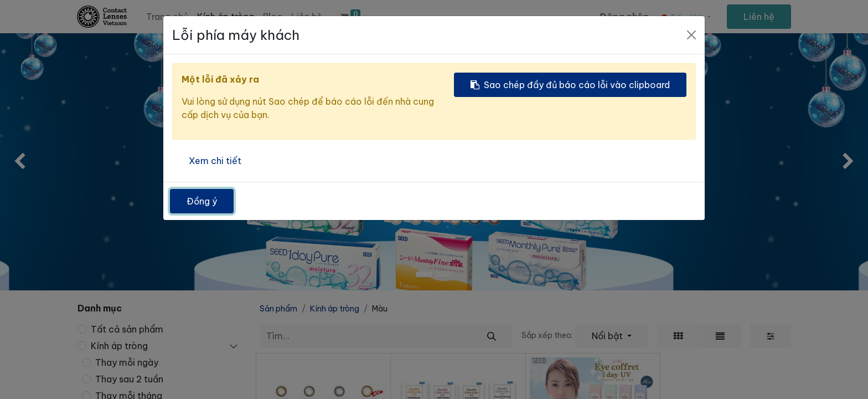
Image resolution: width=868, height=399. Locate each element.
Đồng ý (202, 201)
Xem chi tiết (215, 161)
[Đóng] (691, 35)
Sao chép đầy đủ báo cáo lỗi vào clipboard (570, 85)
